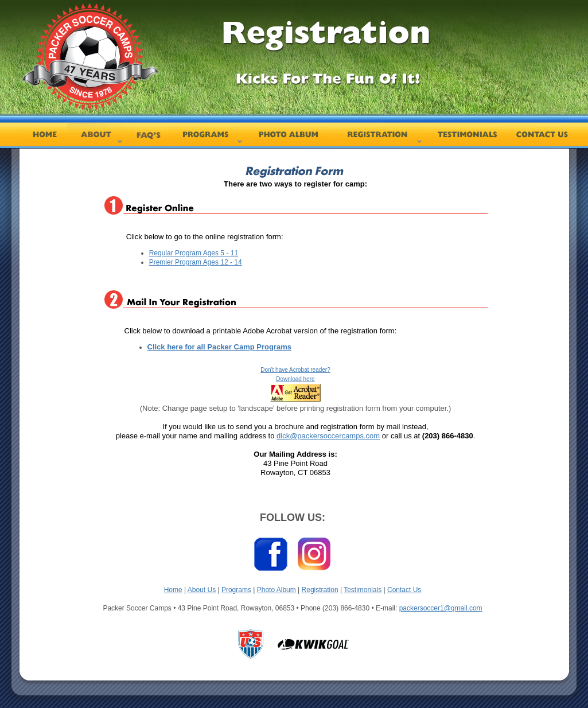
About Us (202, 590)
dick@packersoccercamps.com (328, 436)
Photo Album (277, 590)
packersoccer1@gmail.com (441, 608)
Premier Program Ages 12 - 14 (196, 262)
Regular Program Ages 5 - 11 (194, 253)
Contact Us (404, 590)
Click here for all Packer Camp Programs (219, 347)
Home (173, 590)
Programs (236, 590)
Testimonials (363, 590)
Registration (320, 590)
